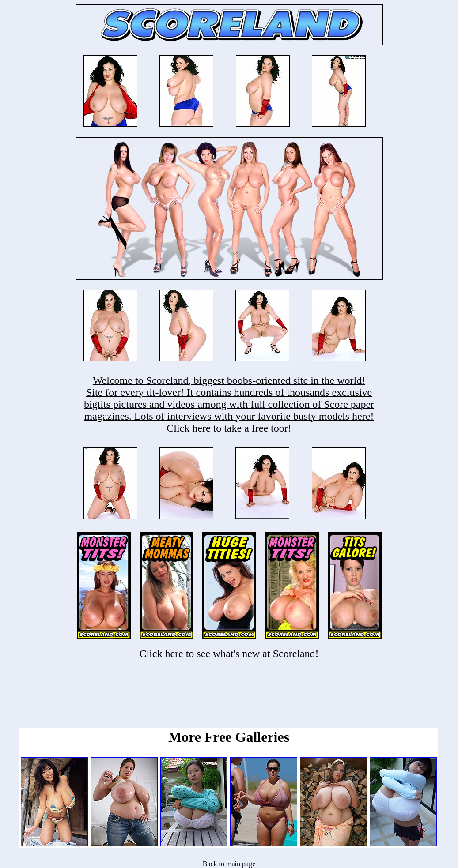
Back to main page (229, 864)
